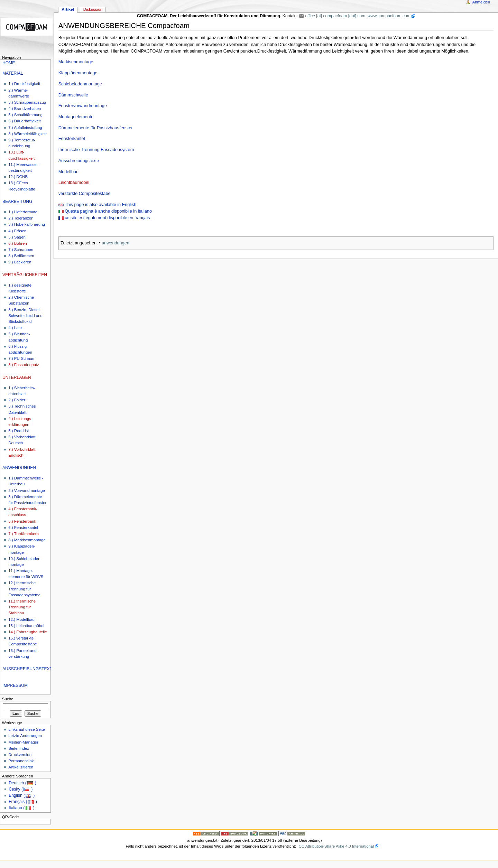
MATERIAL (13, 73)
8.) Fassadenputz (24, 365)
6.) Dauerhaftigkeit (25, 121)
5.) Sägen (17, 237)
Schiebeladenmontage (80, 84)
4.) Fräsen (17, 231)
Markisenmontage (76, 62)
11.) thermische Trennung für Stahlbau (22, 607)
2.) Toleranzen (21, 218)
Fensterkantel (72, 139)
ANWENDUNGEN (19, 468)
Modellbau (69, 172)
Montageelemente (76, 117)
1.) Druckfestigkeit (24, 84)
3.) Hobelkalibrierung (27, 224)
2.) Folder (17, 400)
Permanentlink (21, 761)
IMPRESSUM (15, 685)
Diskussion (93, 9)
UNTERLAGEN (17, 377)
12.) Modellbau (21, 619)
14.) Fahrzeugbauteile (27, 632)
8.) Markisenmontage (27, 540)
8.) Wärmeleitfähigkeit (27, 134)
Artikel (68, 9)
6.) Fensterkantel (23, 528)
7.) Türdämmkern (24, 534)
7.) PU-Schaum (22, 358)
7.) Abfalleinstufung (25, 128)
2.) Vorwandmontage (27, 491)
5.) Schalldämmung (25, 115)
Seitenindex (19, 748)
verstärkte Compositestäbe (85, 194)
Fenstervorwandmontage (83, 106)
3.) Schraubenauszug (27, 102)
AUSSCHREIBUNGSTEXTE (29, 669)
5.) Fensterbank (22, 521)
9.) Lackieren (20, 262)
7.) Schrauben (21, 250)
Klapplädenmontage (78, 73)
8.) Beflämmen (21, 256)
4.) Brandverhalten (25, 109)
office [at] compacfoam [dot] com (335, 16)
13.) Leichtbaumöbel (26, 626)
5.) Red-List (19, 431)
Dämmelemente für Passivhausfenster (96, 128)
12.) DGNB (18, 177)
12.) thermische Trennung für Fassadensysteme (24, 589)
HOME (9, 63)
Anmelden (481, 2)
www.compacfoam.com (389, 16)
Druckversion (20, 755)
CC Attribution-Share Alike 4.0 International (336, 846)
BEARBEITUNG (17, 202)
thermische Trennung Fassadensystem (96, 150)
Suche (8, 699)
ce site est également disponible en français (107, 218)
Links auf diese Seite (27, 729)
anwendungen (116, 243)
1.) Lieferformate (23, 212)
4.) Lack (15, 328)
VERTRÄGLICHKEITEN (25, 275)
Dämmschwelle (73, 95)
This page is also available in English (100, 205)
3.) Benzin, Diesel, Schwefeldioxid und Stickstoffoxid (25, 316)
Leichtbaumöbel (74, 183)
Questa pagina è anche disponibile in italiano (108, 211)
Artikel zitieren (21, 767)
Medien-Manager (23, 742)
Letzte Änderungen (25, 736)
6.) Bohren (17, 243)
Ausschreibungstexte (79, 161)
